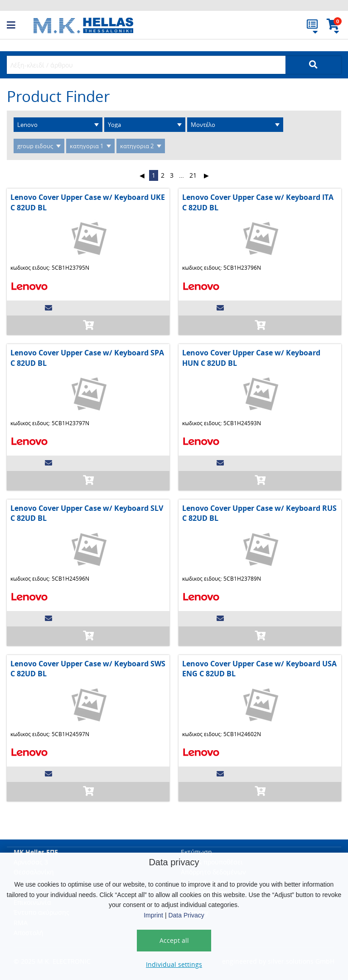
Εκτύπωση (196, 852)
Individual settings (174, 964)
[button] (20, 25)
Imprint (153, 915)
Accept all (174, 940)
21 (193, 175)
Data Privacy (186, 915)
